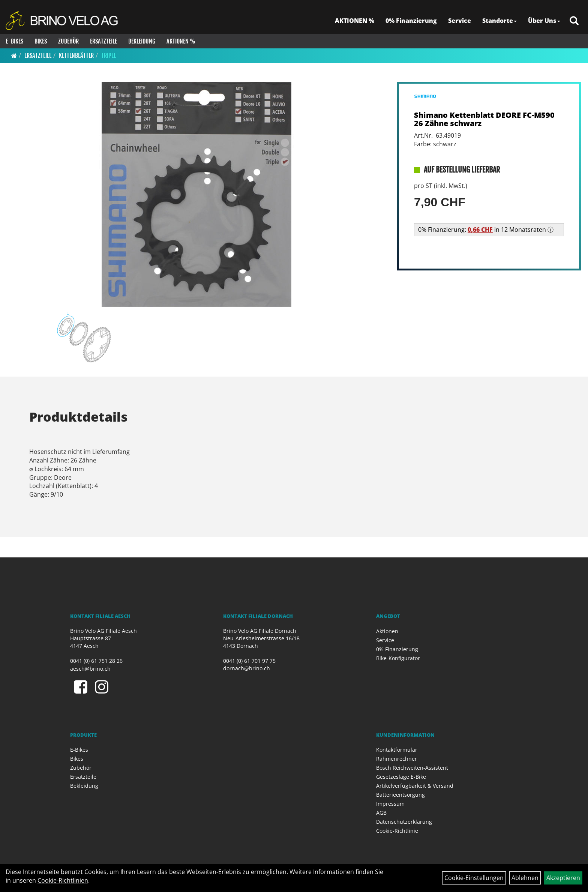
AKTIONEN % (355, 21)
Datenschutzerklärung (404, 822)
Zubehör (68, 41)
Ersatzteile (103, 41)
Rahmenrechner (397, 759)
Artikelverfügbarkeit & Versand (415, 786)
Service (460, 21)
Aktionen (387, 631)
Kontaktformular (397, 750)
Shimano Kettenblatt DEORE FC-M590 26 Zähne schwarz (484, 119)
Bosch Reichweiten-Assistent (412, 768)
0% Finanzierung (411, 21)
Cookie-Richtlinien (63, 880)
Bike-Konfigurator (398, 658)
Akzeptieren (563, 878)
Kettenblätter (76, 56)
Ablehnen (525, 878)
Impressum (390, 804)
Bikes (41, 41)
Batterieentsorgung (400, 795)
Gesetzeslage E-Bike (401, 777)
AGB (381, 813)
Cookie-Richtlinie (397, 831)
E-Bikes (14, 41)
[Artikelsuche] (574, 21)
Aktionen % (181, 41)
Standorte (499, 21)
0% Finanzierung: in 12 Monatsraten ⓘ (486, 230)
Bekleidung (142, 41)
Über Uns (544, 21)
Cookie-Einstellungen (474, 878)
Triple (109, 56)
